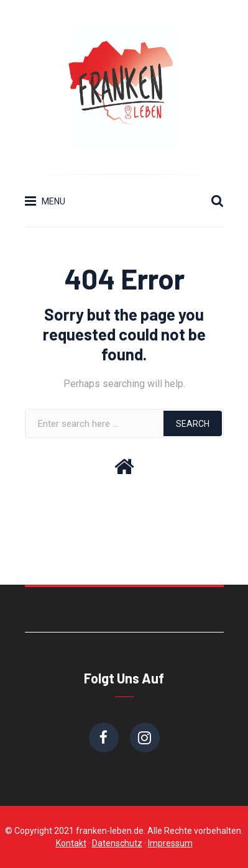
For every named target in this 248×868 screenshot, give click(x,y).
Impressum (170, 843)
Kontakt (71, 843)
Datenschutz (117, 843)
